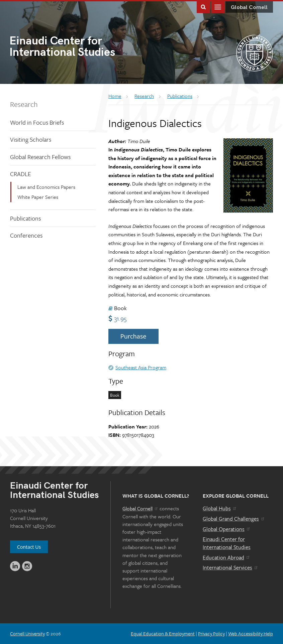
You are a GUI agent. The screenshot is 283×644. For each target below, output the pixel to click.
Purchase (133, 336)
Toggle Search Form (203, 7)
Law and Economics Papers (46, 187)
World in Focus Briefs (37, 122)
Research (24, 104)
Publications (25, 218)
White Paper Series (38, 197)
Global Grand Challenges (234, 519)
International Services (231, 567)
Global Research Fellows (40, 157)
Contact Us (29, 547)
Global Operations (227, 529)
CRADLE (21, 174)
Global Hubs (220, 508)
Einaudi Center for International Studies (227, 543)
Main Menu (218, 7)
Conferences (26, 235)
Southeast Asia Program (141, 367)
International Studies (75, 47)
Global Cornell (249, 8)
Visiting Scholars (31, 139)
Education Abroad (227, 557)
